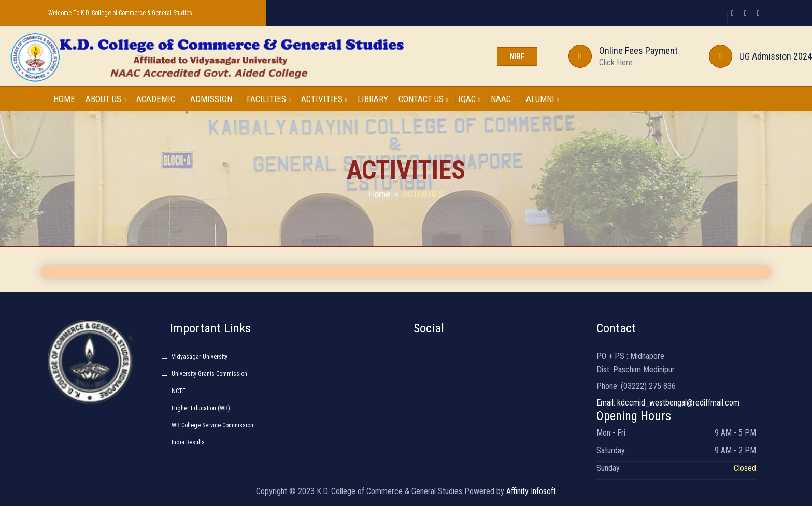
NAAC (503, 99)
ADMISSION (213, 99)
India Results (188, 442)
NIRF (517, 56)
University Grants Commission (209, 374)
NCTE (179, 391)
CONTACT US (423, 99)
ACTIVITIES (324, 99)
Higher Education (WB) (201, 408)
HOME (64, 99)
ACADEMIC (158, 99)
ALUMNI (543, 99)
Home (379, 194)
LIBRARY (373, 99)
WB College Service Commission (212, 425)
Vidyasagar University (200, 357)
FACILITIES (269, 99)
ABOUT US (106, 99)
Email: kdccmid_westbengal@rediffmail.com (668, 403)
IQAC (469, 99)
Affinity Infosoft (531, 491)
